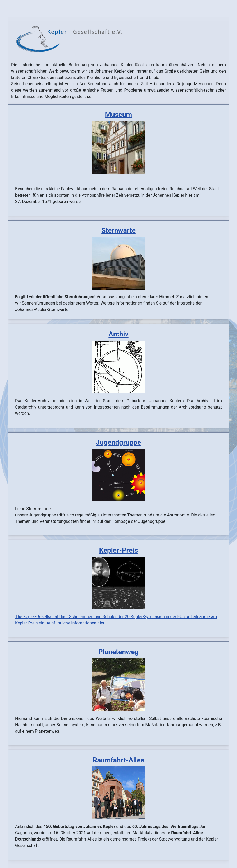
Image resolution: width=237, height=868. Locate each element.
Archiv (118, 334)
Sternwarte (118, 230)
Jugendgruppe (118, 442)
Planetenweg (118, 652)
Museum (118, 115)
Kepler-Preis (119, 550)
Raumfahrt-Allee (118, 760)
